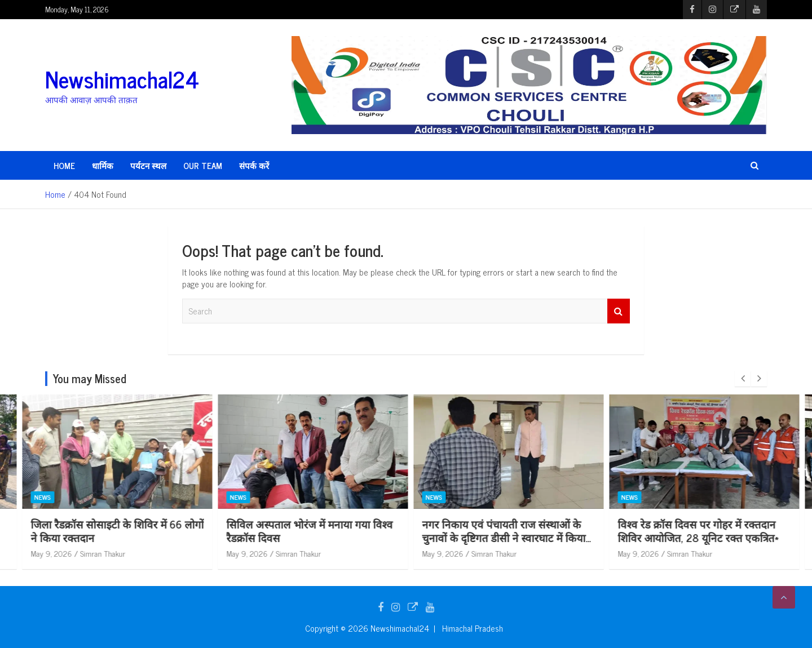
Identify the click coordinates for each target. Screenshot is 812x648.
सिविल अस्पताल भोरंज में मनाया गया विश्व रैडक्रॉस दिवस (500, 531)
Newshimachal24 (122, 79)
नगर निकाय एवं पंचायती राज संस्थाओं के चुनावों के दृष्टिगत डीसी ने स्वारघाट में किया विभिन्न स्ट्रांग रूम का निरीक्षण (695, 538)
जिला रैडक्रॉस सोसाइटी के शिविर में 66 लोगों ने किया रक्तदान (308, 531)
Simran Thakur (98, 553)
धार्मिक (103, 165)
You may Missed (90, 378)
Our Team (203, 165)
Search (619, 311)
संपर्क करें (254, 165)
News (38, 497)
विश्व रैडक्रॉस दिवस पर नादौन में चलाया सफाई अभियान (103, 531)
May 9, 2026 (47, 553)
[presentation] (743, 379)
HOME (64, 165)
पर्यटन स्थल (148, 165)
